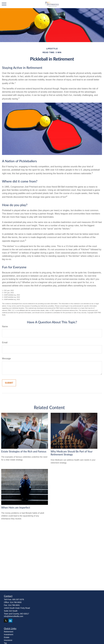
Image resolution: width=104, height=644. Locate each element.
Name (5, 326)
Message (6, 359)
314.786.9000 (16, 602)
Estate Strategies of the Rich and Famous (24, 451)
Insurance (8, 640)
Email (5, 343)
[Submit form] (9, 383)
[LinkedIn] (10, 621)
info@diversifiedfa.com (14, 616)
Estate (7, 637)
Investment (9, 634)
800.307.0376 (18, 599)
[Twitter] (6, 621)
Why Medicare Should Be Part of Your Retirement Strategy (72, 453)
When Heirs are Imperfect (16, 508)
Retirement (9, 632)
